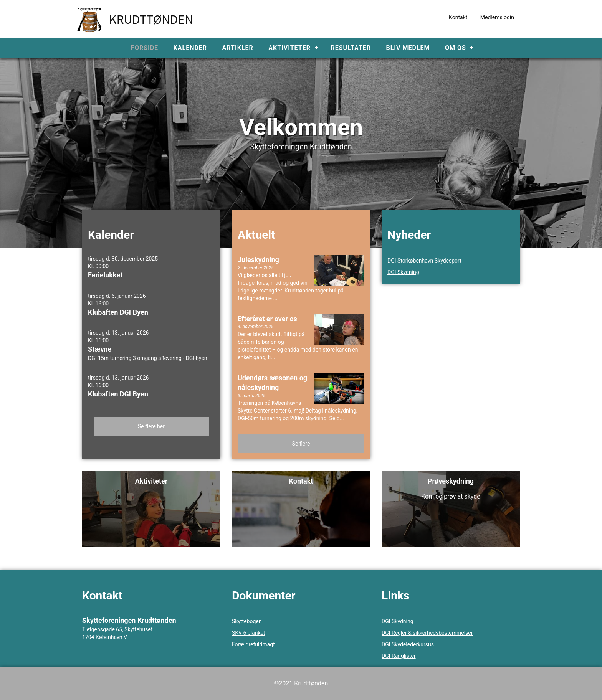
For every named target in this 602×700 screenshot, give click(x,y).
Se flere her (151, 426)
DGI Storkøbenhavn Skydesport (424, 261)
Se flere (301, 444)
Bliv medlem (408, 48)
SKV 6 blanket (248, 633)
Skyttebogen (247, 621)
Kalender (190, 48)
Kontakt (458, 17)
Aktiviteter (289, 48)
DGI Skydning (403, 272)
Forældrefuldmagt (253, 644)
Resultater (351, 48)
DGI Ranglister (399, 656)
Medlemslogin (497, 17)
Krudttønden (151, 19)
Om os (456, 48)
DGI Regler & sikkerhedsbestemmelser (427, 633)
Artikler (238, 48)
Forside (145, 48)
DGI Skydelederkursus (408, 644)
